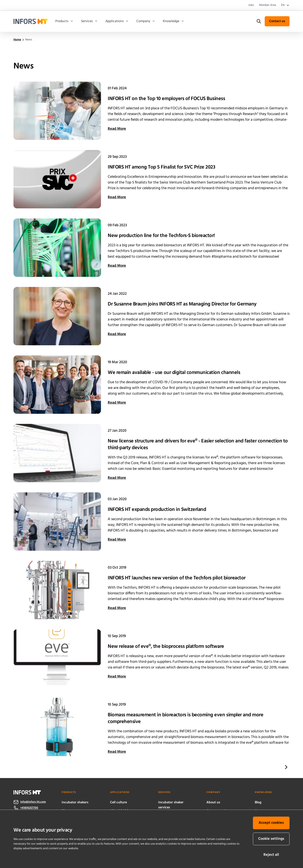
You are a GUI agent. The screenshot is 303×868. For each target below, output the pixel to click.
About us (213, 802)
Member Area (268, 5)
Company (146, 21)
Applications (117, 21)
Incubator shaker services (171, 805)
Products (64, 21)
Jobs (251, 5)
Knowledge (174, 21)
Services (89, 21)
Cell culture (118, 802)
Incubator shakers (75, 802)
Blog (258, 802)
